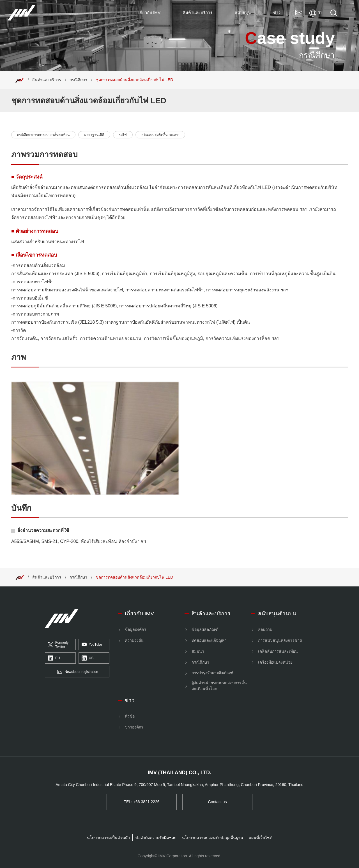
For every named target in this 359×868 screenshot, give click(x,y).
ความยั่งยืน (134, 640)
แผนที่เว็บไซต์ (261, 838)
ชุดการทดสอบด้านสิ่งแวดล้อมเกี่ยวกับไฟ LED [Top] (134, 80)
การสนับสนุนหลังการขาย (280, 640)
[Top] (20, 80)
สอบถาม (265, 629)
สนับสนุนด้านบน (277, 614)
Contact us (218, 802)
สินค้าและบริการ (47, 80)
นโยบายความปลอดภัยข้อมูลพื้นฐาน (213, 838)
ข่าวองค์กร (134, 727)
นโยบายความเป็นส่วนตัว (108, 838)
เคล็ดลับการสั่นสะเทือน (278, 651)
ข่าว (130, 700)
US (88, 658)
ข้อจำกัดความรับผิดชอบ (156, 838)
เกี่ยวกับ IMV (139, 614)
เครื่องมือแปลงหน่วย (275, 662)
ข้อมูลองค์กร (135, 629)
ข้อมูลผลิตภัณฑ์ (205, 629)
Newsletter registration (78, 672)
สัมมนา (198, 651)
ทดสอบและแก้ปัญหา (209, 640)
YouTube (92, 645)
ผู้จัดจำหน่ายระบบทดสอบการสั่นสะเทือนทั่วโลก (219, 686)
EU (54, 658)
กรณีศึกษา (78, 80)
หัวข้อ (130, 716)
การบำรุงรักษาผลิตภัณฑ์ (212, 673)
